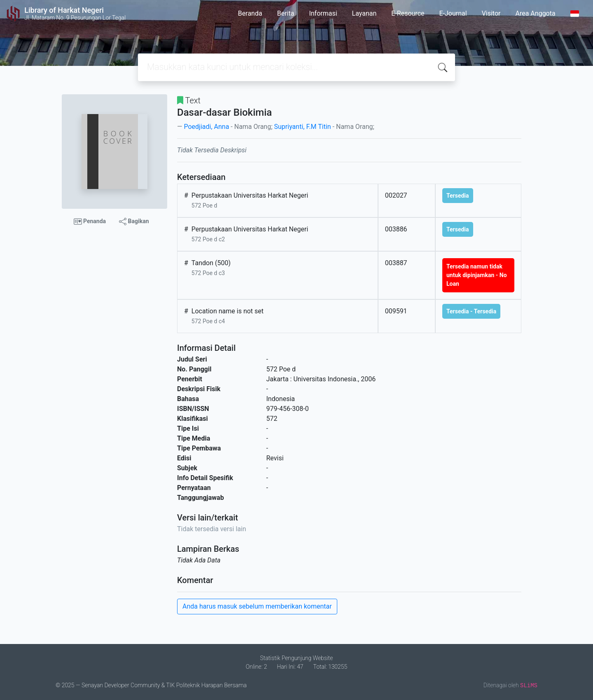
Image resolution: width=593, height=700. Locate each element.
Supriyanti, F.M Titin (303, 127)
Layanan (364, 13)
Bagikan (134, 222)
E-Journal (453, 13)
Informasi (323, 13)
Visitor (491, 13)
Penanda (90, 222)
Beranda (250, 13)
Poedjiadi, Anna (206, 127)
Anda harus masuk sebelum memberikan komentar (257, 606)
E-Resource (408, 13)
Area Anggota (536, 13)
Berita (286, 13)
